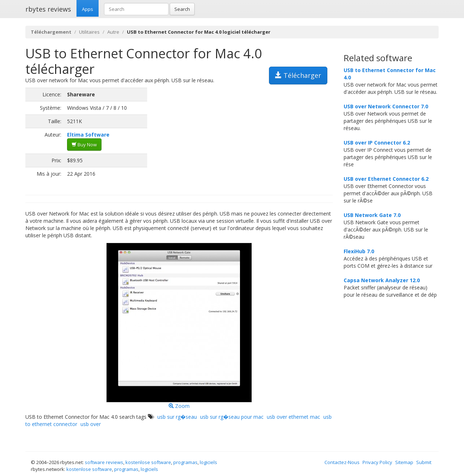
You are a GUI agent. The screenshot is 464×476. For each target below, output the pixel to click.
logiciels (208, 462)
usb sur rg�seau (177, 417)
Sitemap (404, 462)
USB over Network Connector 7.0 (386, 106)
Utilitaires (89, 32)
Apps (88, 9)
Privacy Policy (377, 462)
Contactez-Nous (342, 462)
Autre (113, 32)
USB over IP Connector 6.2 (377, 143)
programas (185, 462)
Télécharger (298, 75)
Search (182, 9)
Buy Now (84, 145)
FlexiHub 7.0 (359, 251)
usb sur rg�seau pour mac (232, 417)
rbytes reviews (48, 9)
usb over (91, 424)
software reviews (104, 462)
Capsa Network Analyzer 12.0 (382, 280)
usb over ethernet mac (293, 417)
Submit (424, 462)
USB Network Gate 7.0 (372, 215)
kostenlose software (148, 462)
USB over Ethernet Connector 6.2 (386, 179)
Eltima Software (88, 135)
